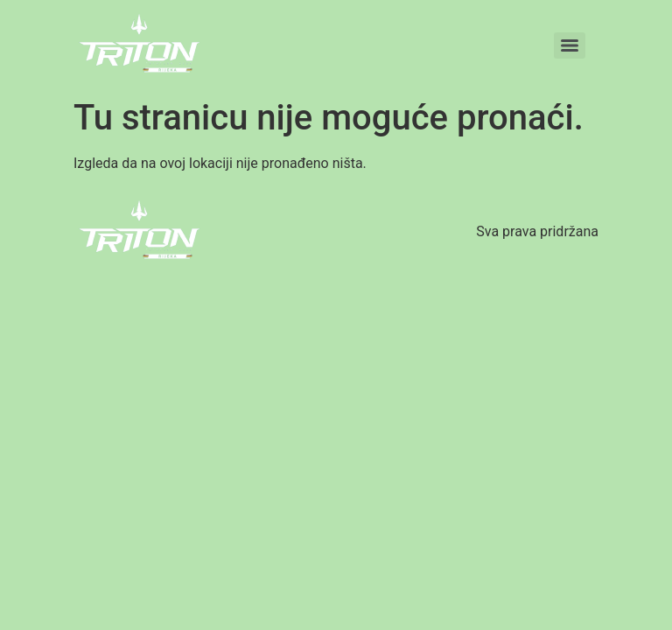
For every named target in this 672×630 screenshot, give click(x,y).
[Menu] (570, 45)
